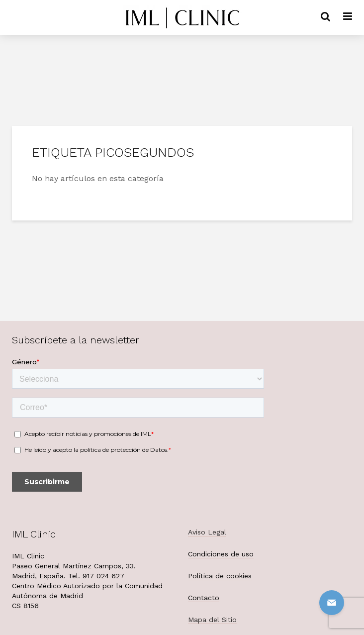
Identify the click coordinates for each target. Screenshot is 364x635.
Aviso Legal (207, 532)
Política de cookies (220, 576)
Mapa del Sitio (212, 620)
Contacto (204, 598)
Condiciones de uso (221, 554)
